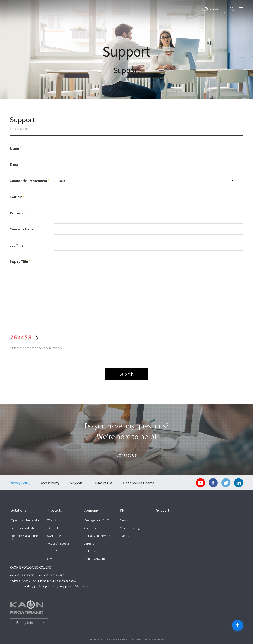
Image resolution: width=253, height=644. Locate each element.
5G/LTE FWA (55, 536)
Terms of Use (103, 483)
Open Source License (139, 483)
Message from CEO (96, 520)
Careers (89, 543)
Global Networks (95, 559)
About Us (90, 528)
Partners (89, 551)
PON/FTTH (55, 528)
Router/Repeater (59, 543)
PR (122, 510)
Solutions (18, 510)
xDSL (51, 559)
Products (54, 510)
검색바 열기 (232, 9)
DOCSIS (53, 551)
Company (91, 510)
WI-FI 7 (52, 520)
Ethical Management (97, 536)
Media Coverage (131, 528)
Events (124, 536)
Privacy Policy (20, 483)
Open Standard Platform (27, 520)
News (124, 520)
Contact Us (127, 455)
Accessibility (50, 483)
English (214, 9)
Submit (126, 374)
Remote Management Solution (26, 537)
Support (76, 483)
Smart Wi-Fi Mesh (22, 528)
